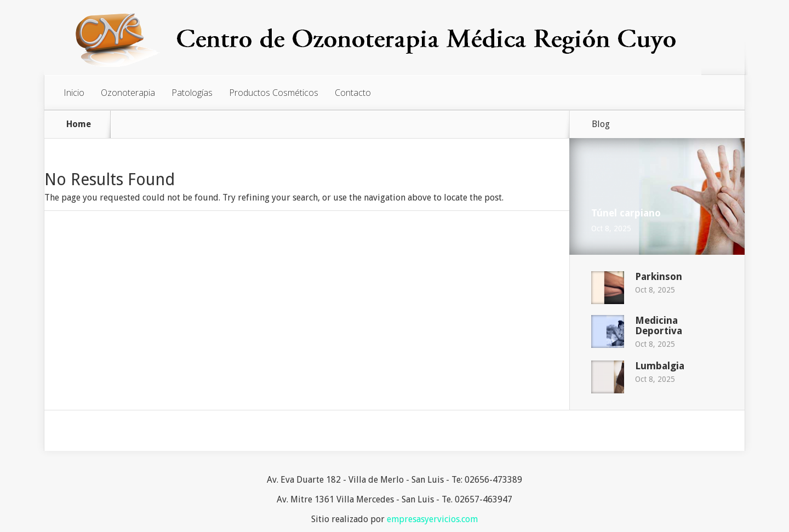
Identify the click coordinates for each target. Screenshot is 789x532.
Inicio (74, 93)
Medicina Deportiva (659, 325)
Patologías (192, 93)
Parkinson (659, 276)
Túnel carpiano (626, 213)
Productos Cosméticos (274, 93)
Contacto (353, 93)
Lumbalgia (660, 366)
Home (79, 124)
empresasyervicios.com (432, 519)
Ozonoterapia (128, 93)
